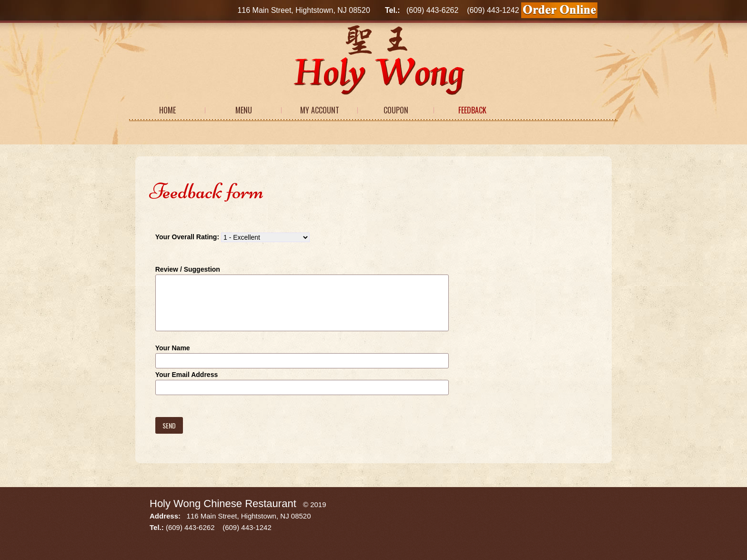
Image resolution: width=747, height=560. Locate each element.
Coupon (396, 110)
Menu (244, 110)
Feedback (472, 110)
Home (167, 110)
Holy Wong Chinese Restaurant (223, 504)
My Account (320, 110)
